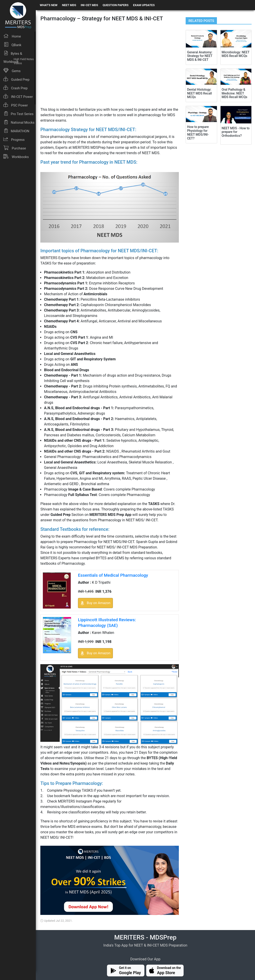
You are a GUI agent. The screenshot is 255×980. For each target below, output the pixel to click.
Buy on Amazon (95, 603)
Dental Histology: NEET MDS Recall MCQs (199, 93)
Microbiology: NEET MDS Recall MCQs (236, 54)
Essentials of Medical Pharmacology (113, 575)
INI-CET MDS (89, 5)
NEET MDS (69, 5)
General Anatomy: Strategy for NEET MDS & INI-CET (200, 56)
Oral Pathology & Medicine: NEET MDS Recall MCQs (234, 93)
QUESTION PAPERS (116, 5)
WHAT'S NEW (49, 5)
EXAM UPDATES (144, 5)
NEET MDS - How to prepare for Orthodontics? (236, 132)
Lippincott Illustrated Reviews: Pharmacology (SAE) (107, 623)
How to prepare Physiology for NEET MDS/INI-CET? (198, 132)
